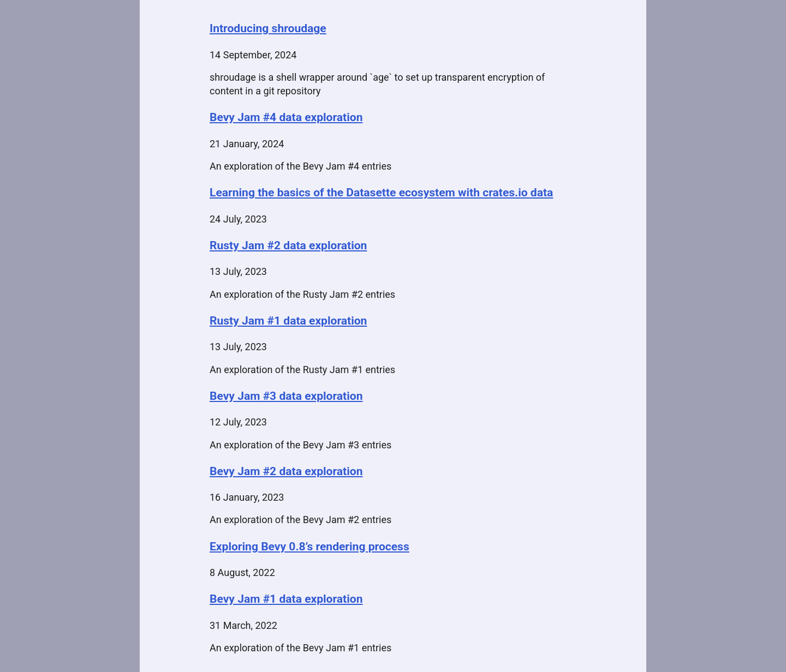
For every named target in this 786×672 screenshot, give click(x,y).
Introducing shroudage (268, 28)
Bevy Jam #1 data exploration (286, 599)
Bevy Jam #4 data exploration (286, 117)
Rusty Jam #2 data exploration (288, 245)
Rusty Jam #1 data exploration (288, 320)
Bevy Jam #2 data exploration (286, 471)
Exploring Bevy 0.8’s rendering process (309, 546)
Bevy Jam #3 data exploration (286, 396)
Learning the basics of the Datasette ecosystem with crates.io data (381, 192)
